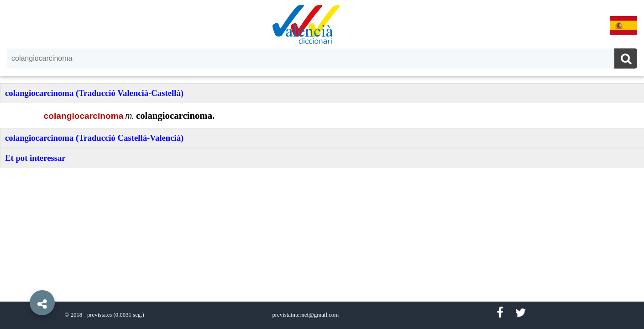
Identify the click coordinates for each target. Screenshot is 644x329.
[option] (322, 164)
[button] (23, 282)
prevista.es (99, 315)
